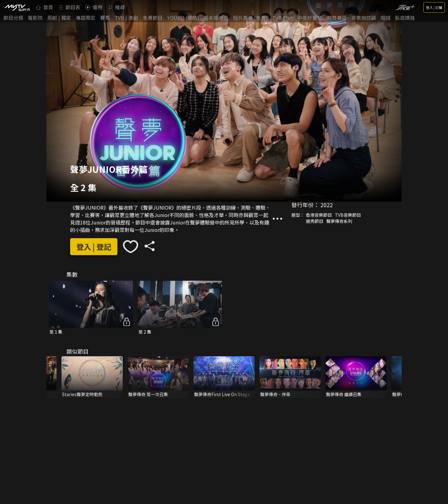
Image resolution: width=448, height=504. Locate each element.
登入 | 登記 (94, 247)
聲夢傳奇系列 (339, 221)
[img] (17, 7)
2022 (327, 205)
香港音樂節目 (319, 215)
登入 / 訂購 (434, 7)
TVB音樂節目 (348, 215)
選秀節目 (315, 221)
